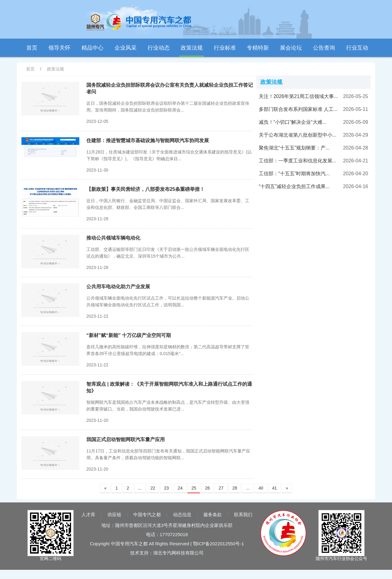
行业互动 (357, 48)
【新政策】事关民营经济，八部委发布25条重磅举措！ (145, 189)
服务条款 (213, 515)
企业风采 (126, 48)
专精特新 (258, 48)
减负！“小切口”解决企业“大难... (293, 122)
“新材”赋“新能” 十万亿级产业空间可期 (129, 335)
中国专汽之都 (147, 515)
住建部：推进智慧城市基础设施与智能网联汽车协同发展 (148, 140)
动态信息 (182, 515)
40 (261, 488)
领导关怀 (59, 48)
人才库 (88, 515)
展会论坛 (291, 48)
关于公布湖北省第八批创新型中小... (298, 135)
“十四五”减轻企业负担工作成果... (294, 186)
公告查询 (324, 48)
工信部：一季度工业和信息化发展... (298, 161)
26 (208, 488)
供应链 (114, 515)
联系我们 (243, 515)
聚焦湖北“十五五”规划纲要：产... (294, 148)
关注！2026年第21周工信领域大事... (298, 96)
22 (153, 488)
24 (180, 488)
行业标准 (225, 48)
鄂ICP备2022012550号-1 (219, 544)
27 (221, 488)
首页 (32, 48)
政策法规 (192, 48)
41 (274, 488)
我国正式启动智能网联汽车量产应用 (126, 439)
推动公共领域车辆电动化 (113, 238)
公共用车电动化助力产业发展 (118, 287)
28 (235, 488)
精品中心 (92, 48)
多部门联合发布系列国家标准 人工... (298, 109)
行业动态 (159, 48)
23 (167, 488)
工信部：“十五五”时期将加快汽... (294, 174)
